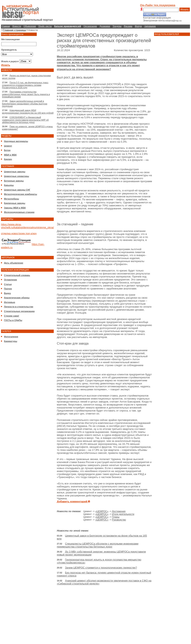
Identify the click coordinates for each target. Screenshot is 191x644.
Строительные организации (19, 311)
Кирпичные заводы (15, 203)
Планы (116, 517)
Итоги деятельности (123, 514)
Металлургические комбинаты (20, 194)
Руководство (119, 520)
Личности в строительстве (19, 307)
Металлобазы (11, 199)
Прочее (8, 289)
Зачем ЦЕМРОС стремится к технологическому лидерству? (101, 568)
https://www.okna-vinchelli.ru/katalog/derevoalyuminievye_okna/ (27, 226)
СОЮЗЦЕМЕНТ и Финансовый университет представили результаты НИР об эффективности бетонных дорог (25, 120)
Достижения (119, 511)
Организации (90, 26)
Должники (105, 26)
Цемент (8, 146)
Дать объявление (14, 263)
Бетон (7, 150)
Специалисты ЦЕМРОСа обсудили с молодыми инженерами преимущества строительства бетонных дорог (97, 545)
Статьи (8, 284)
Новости (17, 26)
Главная (6, 26)
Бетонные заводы (14, 181)
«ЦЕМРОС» (102, 511)
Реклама (128, 26)
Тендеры (117, 26)
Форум (138, 26)
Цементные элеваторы (16, 176)
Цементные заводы (15, 172)
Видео (7, 293)
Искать (185, 9)
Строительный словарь (17, 275)
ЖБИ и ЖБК (10, 155)
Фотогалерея (11, 337)
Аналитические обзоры (17, 298)
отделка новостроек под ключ (19, 233)
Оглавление (10, 280)
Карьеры (9, 185)
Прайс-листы (45, 26)
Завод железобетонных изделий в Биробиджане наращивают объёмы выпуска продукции (25, 104)
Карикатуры (11, 341)
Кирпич (8, 159)
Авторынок (150, 26)
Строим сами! (12, 316)
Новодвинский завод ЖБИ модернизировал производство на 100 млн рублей (28, 112)
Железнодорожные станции (19, 212)
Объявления (30, 26)
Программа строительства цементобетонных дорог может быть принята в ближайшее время (26, 94)
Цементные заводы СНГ (17, 190)
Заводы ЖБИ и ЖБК (15, 208)
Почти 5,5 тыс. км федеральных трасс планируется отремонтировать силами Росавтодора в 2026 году (25, 85)
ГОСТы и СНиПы (13, 320)
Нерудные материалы (16, 141)
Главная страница (14, 30)
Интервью (10, 302)
